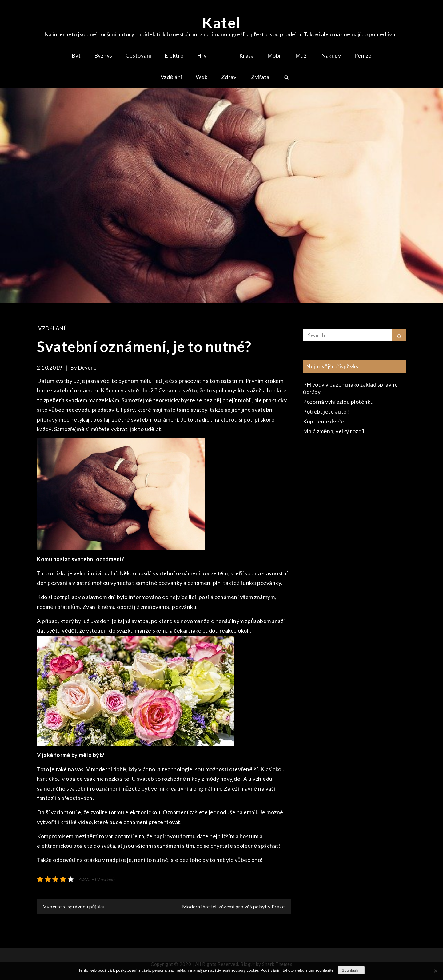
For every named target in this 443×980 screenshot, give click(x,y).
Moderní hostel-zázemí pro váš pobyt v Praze (233, 906)
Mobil (275, 55)
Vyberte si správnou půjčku (74, 906)
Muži (302, 55)
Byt (76, 55)
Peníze (363, 55)
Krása (247, 55)
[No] (435, 971)
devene (87, 368)
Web (202, 77)
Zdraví (229, 77)
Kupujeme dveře (324, 421)
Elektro (174, 55)
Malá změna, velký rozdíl (334, 431)
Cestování (138, 55)
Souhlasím (351, 970)
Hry (202, 55)
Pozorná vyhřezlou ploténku (338, 402)
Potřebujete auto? (326, 411)
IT (223, 55)
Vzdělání (171, 77)
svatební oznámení (75, 390)
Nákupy (331, 55)
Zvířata (260, 77)
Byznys (103, 55)
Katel (221, 23)
